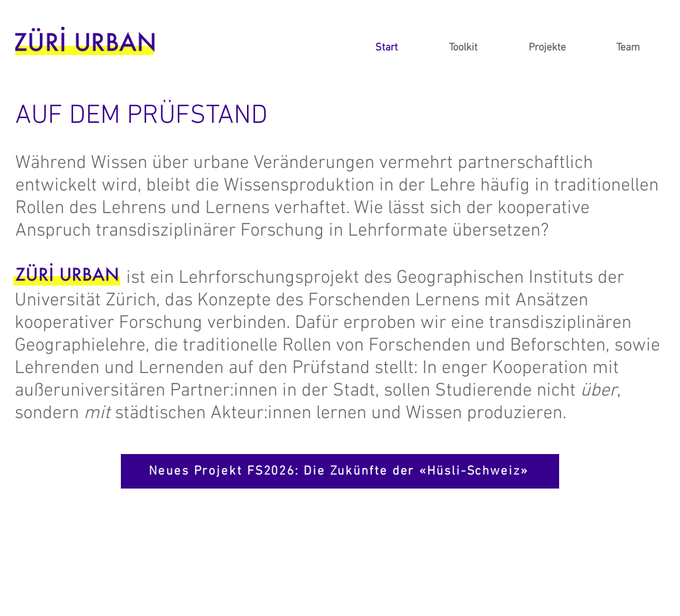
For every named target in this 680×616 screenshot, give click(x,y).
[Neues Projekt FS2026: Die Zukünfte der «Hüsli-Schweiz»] (340, 471)
